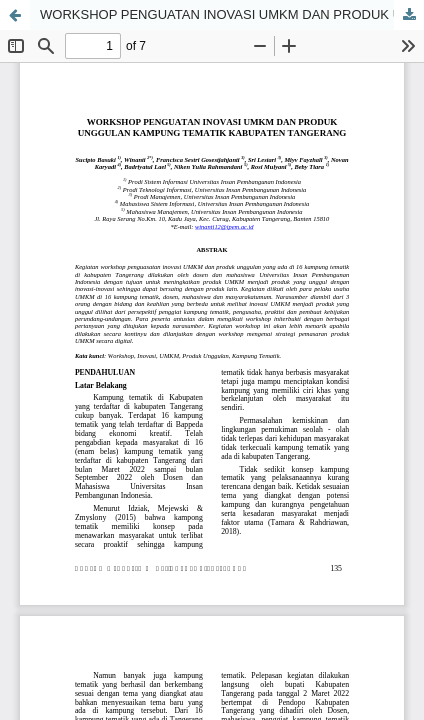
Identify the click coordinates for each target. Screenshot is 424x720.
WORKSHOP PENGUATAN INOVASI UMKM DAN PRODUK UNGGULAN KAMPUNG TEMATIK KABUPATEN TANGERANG (232, 14)
